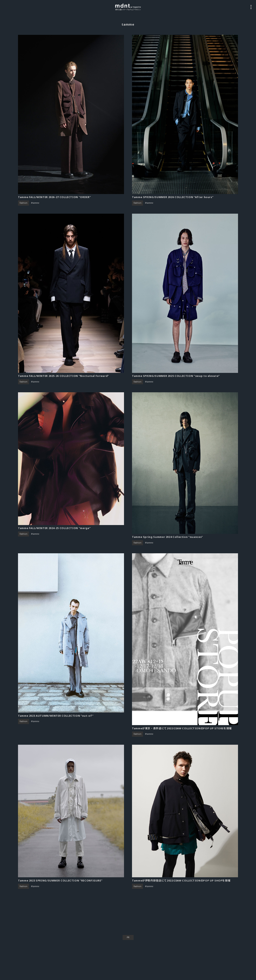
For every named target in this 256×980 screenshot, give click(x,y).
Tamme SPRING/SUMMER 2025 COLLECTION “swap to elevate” (176, 376)
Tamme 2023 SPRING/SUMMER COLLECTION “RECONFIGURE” (60, 880)
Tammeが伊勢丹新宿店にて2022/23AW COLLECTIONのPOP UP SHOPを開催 (181, 880)
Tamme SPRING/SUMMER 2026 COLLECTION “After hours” (173, 197)
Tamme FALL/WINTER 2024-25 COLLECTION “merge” (54, 528)
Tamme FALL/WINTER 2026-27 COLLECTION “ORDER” (54, 197)
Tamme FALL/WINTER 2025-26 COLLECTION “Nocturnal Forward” (63, 376)
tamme (36, 203)
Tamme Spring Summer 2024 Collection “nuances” (167, 537)
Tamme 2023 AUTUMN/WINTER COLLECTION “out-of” (56, 716)
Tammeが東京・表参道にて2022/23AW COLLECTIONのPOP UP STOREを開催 (182, 728)
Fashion (23, 203)
